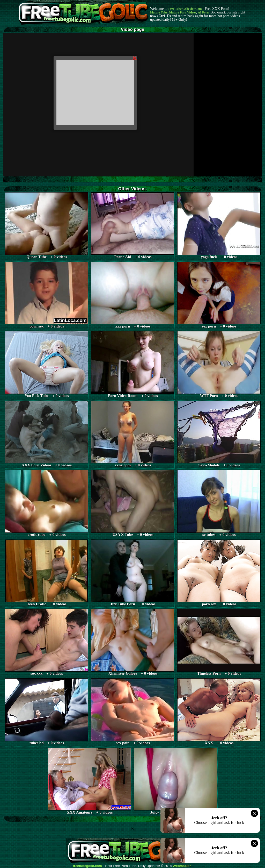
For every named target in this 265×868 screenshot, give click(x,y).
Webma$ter (182, 866)
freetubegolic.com (87, 866)
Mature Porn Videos (183, 12)
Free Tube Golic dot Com (185, 9)
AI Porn (203, 12)
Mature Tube (159, 12)
